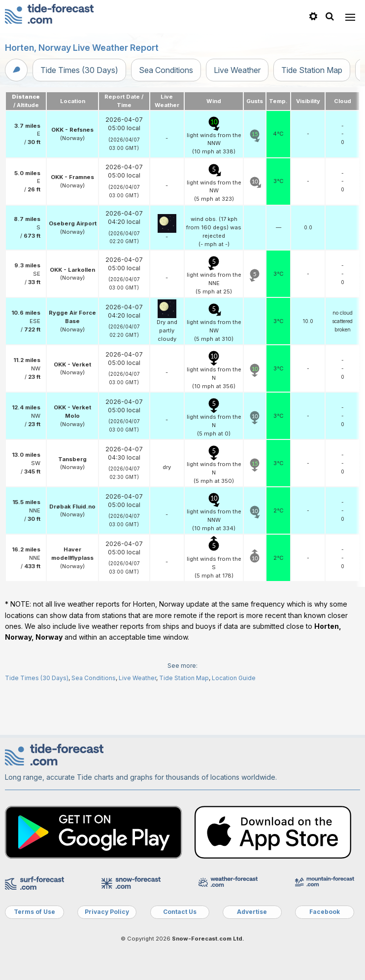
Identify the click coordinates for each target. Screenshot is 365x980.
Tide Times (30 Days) (79, 70)
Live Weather (237, 70)
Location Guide (234, 678)
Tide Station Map (312, 70)
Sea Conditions (166, 70)
